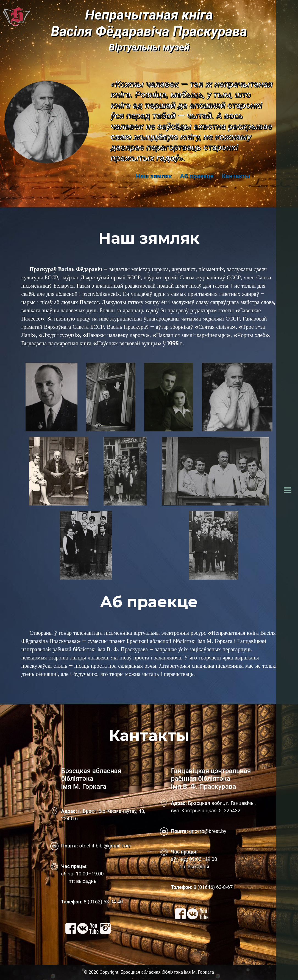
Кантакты (236, 176)
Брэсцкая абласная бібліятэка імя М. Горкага (167, 972)
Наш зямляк (154, 176)
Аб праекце (197, 176)
